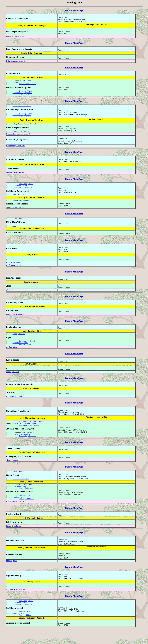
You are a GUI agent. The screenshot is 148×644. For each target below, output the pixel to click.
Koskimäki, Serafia (27, 446)
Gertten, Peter (19, 83)
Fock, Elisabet (19, 200)
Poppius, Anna (19, 510)
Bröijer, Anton (26, 92)
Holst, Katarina (26, 192)
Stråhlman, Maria (20, 351)
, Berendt (10, 297)
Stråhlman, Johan (20, 498)
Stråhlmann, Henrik (27, 349)
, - (14, 233)
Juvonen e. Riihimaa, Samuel (25, 432)
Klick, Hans (18, 225)
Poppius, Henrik (26, 508)
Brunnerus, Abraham (14, 405)
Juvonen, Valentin (27, 442)
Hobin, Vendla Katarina (15, 515)
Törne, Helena (19, 214)
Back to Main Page (74, 10)
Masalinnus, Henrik (21, 206)
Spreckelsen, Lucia (27, 85)
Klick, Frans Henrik (14, 272)
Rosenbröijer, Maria (22, 118)
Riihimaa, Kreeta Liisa (29, 435)
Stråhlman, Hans (26, 188)
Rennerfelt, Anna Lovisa (15, 36)
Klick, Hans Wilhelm (14, 269)
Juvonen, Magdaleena (22, 444)
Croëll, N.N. (25, 97)
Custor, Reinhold (13, 380)
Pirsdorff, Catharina (14, 539)
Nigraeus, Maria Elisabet (15, 603)
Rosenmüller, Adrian (22, 108)
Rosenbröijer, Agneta (22, 94)
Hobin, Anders (19, 482)
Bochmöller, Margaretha (15, 321)
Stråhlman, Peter (20, 190)
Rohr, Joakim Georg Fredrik (25, 128)
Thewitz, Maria (12, 471)
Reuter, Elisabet (27, 512)
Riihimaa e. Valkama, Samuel (32, 430)
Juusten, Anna (25, 353)
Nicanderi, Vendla (21, 490)
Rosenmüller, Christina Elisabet (18, 138)
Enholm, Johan (12, 574)
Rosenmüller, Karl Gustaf (16, 150)
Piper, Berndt (19, 341)
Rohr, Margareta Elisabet (15, 61)
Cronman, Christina (21, 135)
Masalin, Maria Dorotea (15, 177)
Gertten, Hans (25, 81)
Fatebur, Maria (12, 356)
